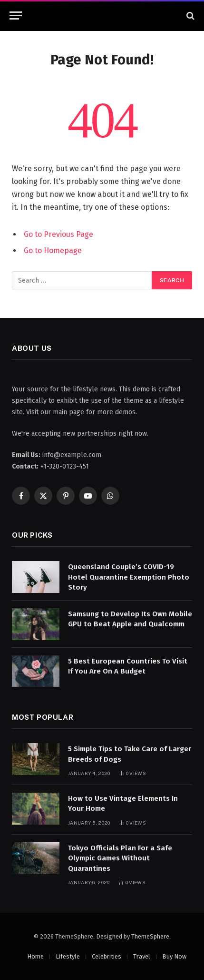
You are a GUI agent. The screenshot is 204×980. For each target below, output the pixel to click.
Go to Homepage (53, 250)
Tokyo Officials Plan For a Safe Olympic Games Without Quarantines (120, 858)
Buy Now (174, 956)
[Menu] (16, 15)
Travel (142, 956)
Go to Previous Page (58, 234)
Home (35, 956)
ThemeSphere (150, 936)
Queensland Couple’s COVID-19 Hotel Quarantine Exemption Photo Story (129, 577)
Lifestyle (68, 956)
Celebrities (107, 956)
